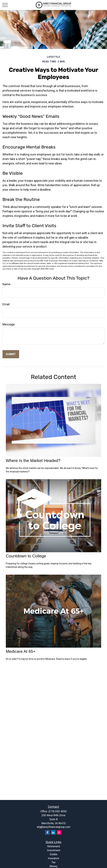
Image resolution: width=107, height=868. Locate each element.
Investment (54, 850)
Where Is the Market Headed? (33, 461)
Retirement (54, 846)
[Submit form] (11, 354)
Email (6, 304)
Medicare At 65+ (21, 651)
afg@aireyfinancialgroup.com (54, 827)
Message (9, 324)
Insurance (53, 858)
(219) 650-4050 (57, 811)
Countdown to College (26, 556)
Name (6, 284)
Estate (54, 854)
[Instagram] (59, 832)
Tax (53, 862)
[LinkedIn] (53, 832)
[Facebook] (47, 832)
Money (53, 866)
